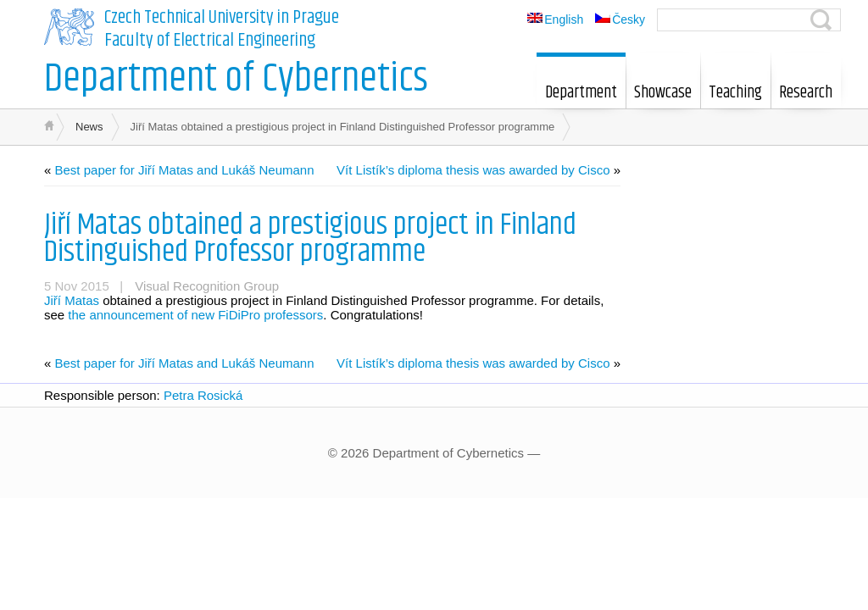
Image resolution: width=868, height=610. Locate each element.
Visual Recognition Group (207, 286)
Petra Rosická (203, 395)
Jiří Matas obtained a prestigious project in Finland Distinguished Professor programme (310, 238)
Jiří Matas (72, 300)
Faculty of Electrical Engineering (210, 41)
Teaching (735, 85)
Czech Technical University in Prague (222, 18)
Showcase (663, 85)
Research (806, 85)
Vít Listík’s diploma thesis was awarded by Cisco (473, 170)
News (89, 127)
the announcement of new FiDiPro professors (195, 315)
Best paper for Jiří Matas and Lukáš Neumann (185, 170)
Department (581, 85)
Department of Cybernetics (236, 79)
